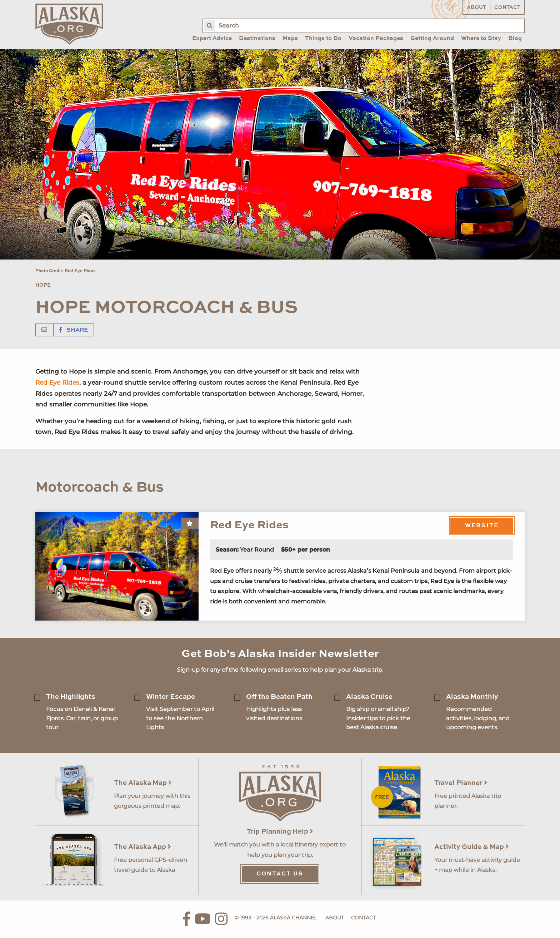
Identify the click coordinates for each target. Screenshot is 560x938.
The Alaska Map (143, 783)
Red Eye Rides (57, 382)
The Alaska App (142, 847)
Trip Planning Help (280, 832)
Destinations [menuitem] (257, 39)
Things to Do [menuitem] (323, 39)
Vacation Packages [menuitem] (376, 39)
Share (74, 330)
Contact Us (280, 874)
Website (482, 526)
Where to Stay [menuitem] (481, 39)
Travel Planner (461, 783)
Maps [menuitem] (290, 39)
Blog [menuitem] (515, 39)
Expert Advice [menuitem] (212, 39)
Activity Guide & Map (472, 847)
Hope (43, 285)
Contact (507, 8)
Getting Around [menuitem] (432, 39)
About (476, 8)
